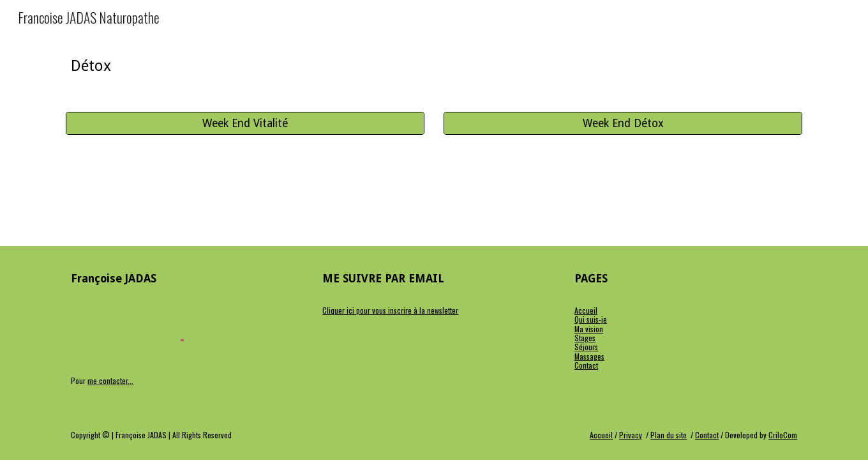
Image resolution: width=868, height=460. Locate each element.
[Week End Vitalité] (245, 124)
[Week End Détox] (623, 124)
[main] (245, 66)
